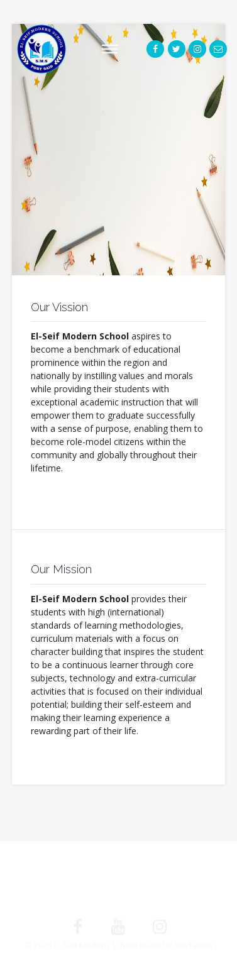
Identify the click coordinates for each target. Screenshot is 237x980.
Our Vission (59, 307)
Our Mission (61, 569)
